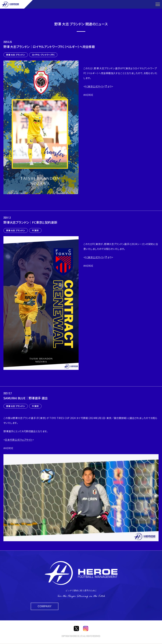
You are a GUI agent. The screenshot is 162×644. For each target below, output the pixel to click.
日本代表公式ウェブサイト (19, 440)
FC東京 (36, 231)
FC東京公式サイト (94, 87)
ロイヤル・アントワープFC (44, 55)
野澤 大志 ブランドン (16, 55)
